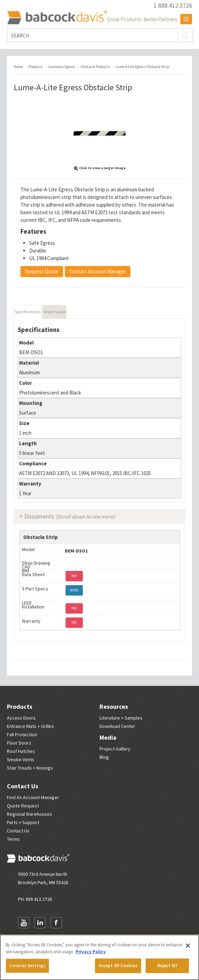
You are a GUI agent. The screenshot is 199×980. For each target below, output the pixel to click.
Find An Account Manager (33, 797)
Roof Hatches (21, 751)
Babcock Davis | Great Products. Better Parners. (93, 17)
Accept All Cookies (118, 966)
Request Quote (42, 271)
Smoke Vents (21, 759)
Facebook (56, 923)
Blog (104, 757)
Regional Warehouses (29, 814)
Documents (70, 516)
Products (20, 707)
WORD (74, 590)
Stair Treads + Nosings (30, 768)
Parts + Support (23, 822)
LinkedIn (40, 923)
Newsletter (72, 923)
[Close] (188, 946)
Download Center (117, 726)
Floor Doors (19, 743)
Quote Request (23, 806)
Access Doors (21, 718)
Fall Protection (22, 734)
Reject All (167, 966)
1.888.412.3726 (173, 6)
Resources (114, 707)
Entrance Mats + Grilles (31, 726)
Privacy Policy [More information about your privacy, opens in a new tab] (91, 952)
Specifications (28, 312)
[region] (99, 957)
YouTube (24, 923)
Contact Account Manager (98, 271)
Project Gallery (115, 749)
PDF (74, 576)
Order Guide (54, 312)
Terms (13, 839)
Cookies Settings (27, 966)
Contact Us (23, 786)
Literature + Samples (121, 718)
